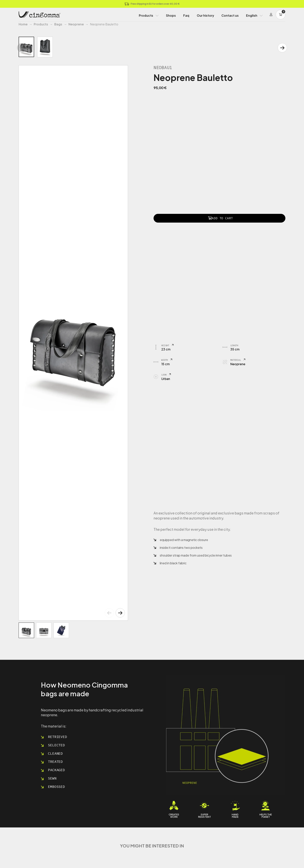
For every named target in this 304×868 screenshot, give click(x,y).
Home (23, 24)
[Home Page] (40, 15)
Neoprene (76, 24)
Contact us (230, 15)
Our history (205, 15)
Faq (186, 15)
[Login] (271, 15)
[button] (120, 613)
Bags (58, 24)
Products (146, 15)
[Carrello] (281, 15)
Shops (171, 15)
